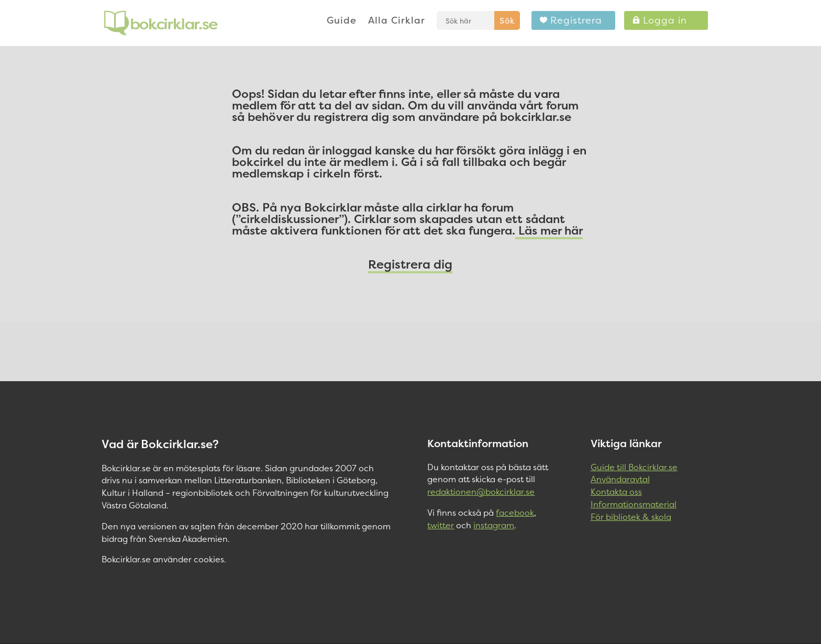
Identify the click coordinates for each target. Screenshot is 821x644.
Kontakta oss (616, 492)
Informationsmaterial (634, 504)
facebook (515, 513)
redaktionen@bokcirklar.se (481, 492)
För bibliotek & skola (631, 517)
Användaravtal (620, 479)
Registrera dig (410, 264)
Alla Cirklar (397, 22)
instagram (494, 525)
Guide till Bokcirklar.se (634, 467)
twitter (441, 525)
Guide (342, 22)
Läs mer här (549, 230)
